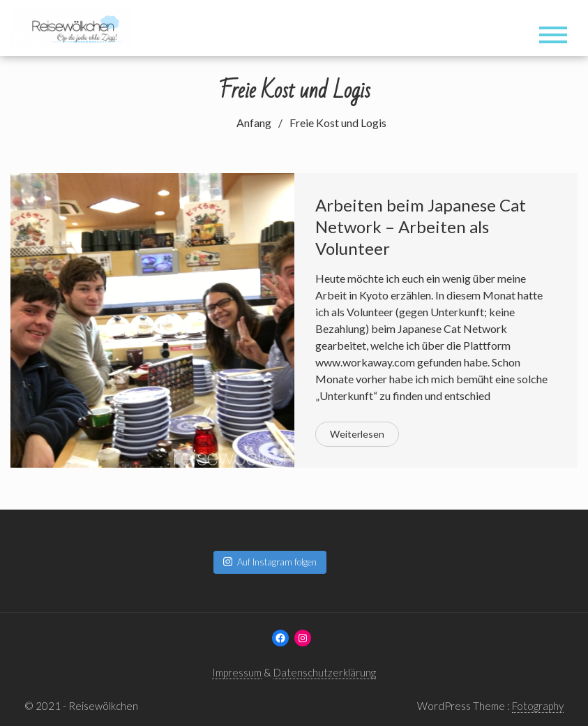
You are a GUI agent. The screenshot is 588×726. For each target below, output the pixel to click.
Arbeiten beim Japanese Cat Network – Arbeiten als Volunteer (421, 227)
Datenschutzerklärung (325, 672)
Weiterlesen (357, 434)
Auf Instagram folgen (270, 562)
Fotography (538, 706)
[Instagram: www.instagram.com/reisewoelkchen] (303, 638)
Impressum (237, 672)
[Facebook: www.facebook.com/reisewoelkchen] (280, 638)
